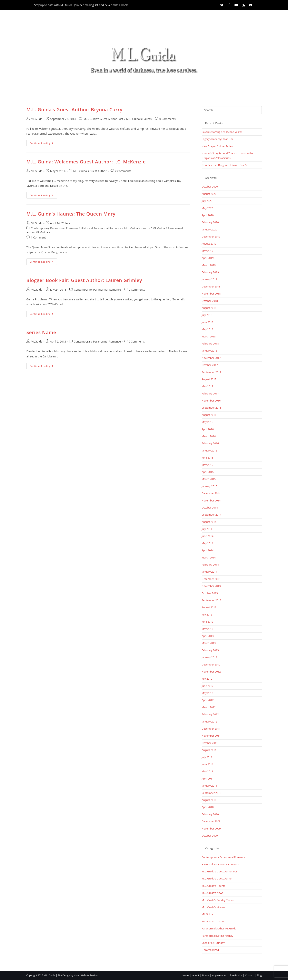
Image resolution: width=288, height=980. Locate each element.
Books (113, 86)
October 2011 (210, 743)
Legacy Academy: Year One (218, 139)
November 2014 (211, 500)
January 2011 (209, 786)
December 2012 (211, 665)
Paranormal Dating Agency (218, 936)
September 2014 (212, 515)
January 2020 (209, 229)
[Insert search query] (232, 110)
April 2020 (208, 215)
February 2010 (210, 814)
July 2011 (207, 757)
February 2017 (210, 393)
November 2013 (211, 586)
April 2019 (208, 258)
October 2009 (210, 836)
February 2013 (210, 650)
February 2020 (210, 222)
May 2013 (208, 629)
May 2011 (208, 771)
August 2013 (209, 607)
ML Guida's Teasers (213, 921)
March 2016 (209, 436)
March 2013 (209, 643)
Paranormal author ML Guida (219, 928)
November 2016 (211, 401)
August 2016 (209, 415)
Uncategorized (210, 950)
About (91, 86)
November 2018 (211, 294)
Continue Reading (43, 142)
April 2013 (208, 636)
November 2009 (211, 829)
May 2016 (208, 422)
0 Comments (168, 119)
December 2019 (211, 237)
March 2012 (209, 707)
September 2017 (212, 372)
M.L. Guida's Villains (213, 907)
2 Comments (123, 171)
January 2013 (209, 657)
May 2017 (208, 386)
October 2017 (210, 365)
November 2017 (211, 358)
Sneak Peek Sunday (213, 943)
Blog (218, 86)
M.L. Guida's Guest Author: (90, 171)
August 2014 (209, 522)
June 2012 (208, 686)
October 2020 (210, 187)
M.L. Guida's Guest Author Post (103, 119)
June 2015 (208, 458)
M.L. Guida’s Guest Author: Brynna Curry (74, 109)
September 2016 (212, 408)
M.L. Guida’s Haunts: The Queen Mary (71, 214)
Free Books (173, 86)
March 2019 (209, 265)
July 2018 (207, 315)
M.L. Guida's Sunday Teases (218, 900)
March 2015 (209, 479)
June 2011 (208, 764)
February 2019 (210, 272)
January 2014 (209, 572)
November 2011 (211, 736)
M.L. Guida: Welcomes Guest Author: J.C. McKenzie (86, 162)
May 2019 (208, 251)
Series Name (41, 332)
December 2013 (211, 579)
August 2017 (209, 379)
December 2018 (211, 286)
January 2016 (209, 451)
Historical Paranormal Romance (101, 228)
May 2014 (208, 543)
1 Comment (38, 237)
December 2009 (211, 821)
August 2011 (209, 750)
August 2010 (209, 800)
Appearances (141, 86)
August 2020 (209, 194)
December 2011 (211, 729)
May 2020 (208, 208)
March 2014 (209, 558)
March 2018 (209, 336)
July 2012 (207, 679)
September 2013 (212, 600)
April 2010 (208, 807)
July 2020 (207, 201)
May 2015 (208, 465)
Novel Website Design (86, 975)
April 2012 (208, 700)
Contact (199, 86)
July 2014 (207, 529)
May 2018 (208, 329)
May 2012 (208, 693)
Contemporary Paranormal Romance (55, 228)
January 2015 (209, 486)
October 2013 (210, 593)
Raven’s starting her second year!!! (222, 132)
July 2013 (207, 615)
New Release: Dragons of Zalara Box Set (225, 165)
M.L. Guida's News (213, 893)
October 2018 (210, 301)
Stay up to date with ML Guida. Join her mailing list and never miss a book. (81, 5)
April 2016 (208, 429)
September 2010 (212, 793)
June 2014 (208, 536)
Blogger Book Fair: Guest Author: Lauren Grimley (84, 280)
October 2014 (210, 508)
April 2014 (208, 550)
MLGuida (37, 119)
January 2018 (209, 351)
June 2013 (208, 622)
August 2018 (209, 308)
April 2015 (208, 472)
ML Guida (159, 228)
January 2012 (209, 722)
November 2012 (211, 672)
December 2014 (211, 493)
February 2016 (210, 443)
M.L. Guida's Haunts (139, 119)
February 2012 (210, 714)
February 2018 (210, 344)
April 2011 (208, 779)
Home (71, 86)
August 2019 (209, 244)
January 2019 (209, 279)
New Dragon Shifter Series (217, 146)
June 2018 (208, 322)
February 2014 (210, 565)
